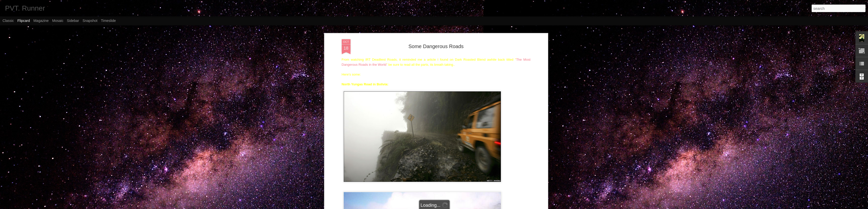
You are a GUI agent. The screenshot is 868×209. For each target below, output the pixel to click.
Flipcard (24, 21)
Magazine (41, 21)
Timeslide (108, 21)
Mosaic (58, 21)
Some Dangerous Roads (436, 42)
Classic (8, 21)
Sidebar (73, 21)
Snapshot (90, 21)
